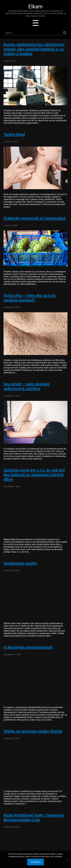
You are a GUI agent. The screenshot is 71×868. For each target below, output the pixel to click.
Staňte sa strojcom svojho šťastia (33, 731)
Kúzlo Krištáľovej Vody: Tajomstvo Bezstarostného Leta (34, 817)
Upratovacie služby (20, 563)
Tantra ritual (14, 134)
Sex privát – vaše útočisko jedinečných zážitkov (27, 386)
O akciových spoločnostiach (28, 647)
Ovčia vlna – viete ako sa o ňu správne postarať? (30, 298)
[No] (68, 859)
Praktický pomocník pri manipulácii (35, 218)
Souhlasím (35, 862)
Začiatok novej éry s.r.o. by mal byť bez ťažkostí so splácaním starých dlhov (34, 475)
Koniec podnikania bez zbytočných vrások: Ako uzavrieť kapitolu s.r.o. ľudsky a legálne (34, 49)
